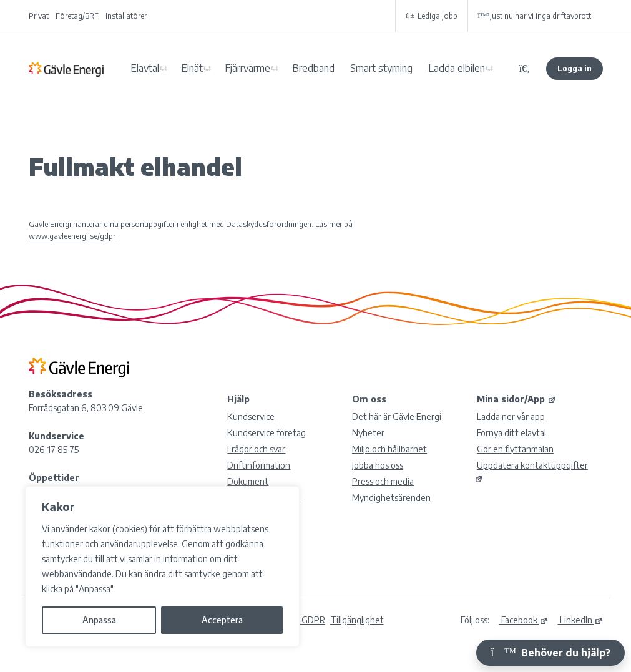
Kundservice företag (267, 433)
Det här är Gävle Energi (397, 416)
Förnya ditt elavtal (511, 433)
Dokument (248, 481)
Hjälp (238, 399)
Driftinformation (259, 465)
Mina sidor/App (516, 399)
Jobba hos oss (378, 465)
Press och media (383, 481)
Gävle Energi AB (66, 69)
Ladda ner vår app (511, 416)
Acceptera (222, 620)
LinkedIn (580, 620)
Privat (39, 16)
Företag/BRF (77, 16)
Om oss (369, 399)
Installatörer (126, 16)
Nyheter (368, 433)
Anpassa (99, 620)
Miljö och (389, 449)
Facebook (524, 620)
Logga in (575, 68)
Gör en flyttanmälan (515, 449)
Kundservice (251, 416)
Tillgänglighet (357, 620)
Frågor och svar (256, 449)
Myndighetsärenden (391, 498)
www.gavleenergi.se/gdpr (72, 236)
